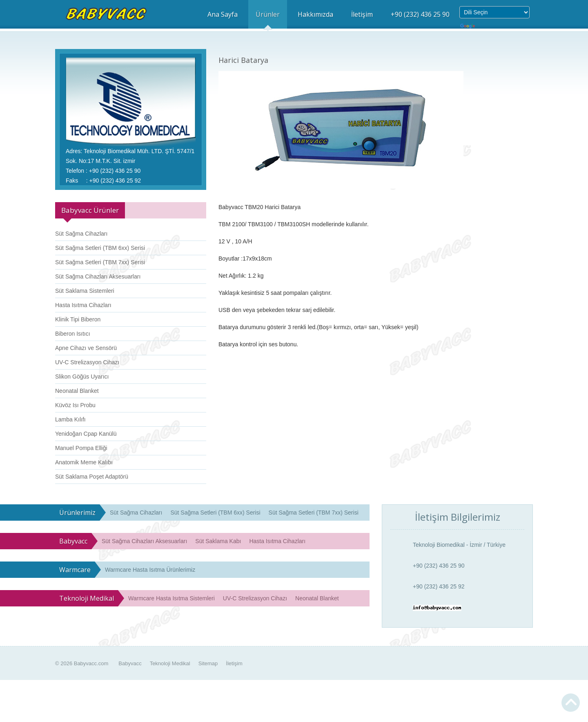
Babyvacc (130, 663)
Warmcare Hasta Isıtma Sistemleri (171, 598)
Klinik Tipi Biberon (78, 319)
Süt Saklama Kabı (218, 541)
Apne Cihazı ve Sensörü (86, 348)
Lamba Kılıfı (70, 419)
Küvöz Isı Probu (75, 405)
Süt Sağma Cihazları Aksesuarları (98, 276)
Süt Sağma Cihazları (81, 234)
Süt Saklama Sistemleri (85, 291)
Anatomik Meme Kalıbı (84, 462)
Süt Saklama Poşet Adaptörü (92, 477)
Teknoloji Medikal (170, 663)
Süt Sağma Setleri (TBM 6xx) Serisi (100, 248)
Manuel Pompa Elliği (81, 448)
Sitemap (208, 663)
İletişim (234, 663)
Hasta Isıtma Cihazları (83, 305)
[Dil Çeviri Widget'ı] (494, 12)
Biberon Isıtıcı (73, 334)
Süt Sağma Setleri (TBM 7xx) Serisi (100, 262)
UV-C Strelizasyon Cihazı (87, 362)
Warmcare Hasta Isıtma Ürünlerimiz (150, 570)
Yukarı (571, 703)
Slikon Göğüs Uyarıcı (82, 377)
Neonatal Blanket (77, 391)
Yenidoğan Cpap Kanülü (86, 434)
